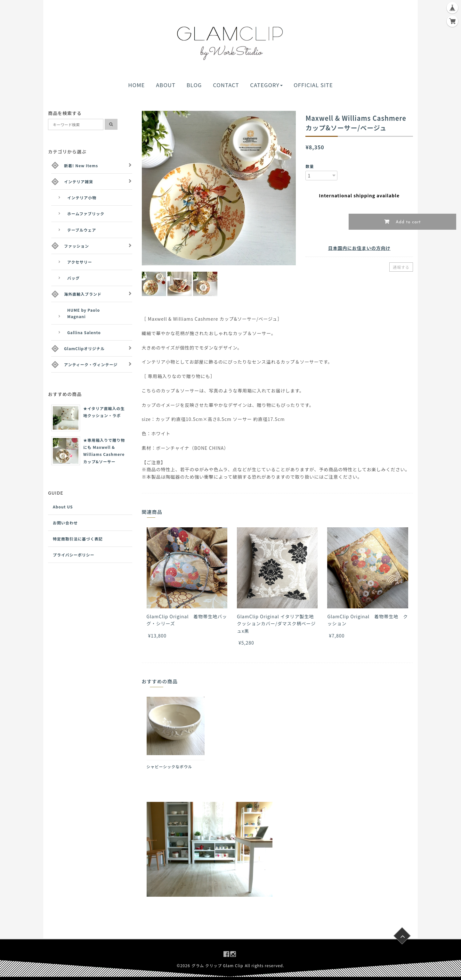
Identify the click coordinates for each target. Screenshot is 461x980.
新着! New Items (81, 165)
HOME (136, 85)
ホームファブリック (86, 214)
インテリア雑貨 (79, 181)
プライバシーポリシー (74, 555)
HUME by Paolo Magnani (84, 313)
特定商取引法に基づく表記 (78, 539)
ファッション (77, 246)
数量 (310, 166)
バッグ (73, 278)
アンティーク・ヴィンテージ (91, 364)
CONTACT (226, 85)
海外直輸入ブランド (83, 294)
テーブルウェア (82, 230)
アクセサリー (80, 262)
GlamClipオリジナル (84, 348)
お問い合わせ (65, 523)
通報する (401, 267)
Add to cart (408, 222)
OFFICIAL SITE (313, 85)
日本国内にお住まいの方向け (359, 248)
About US (63, 507)
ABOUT (166, 85)
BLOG (194, 85)
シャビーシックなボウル (170, 766)
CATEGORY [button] (266, 85)
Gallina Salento (84, 332)
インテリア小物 (82, 198)
